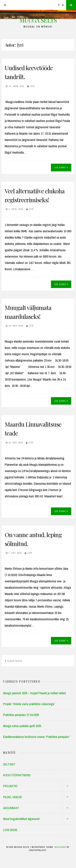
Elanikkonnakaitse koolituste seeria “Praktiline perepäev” (37, 737)
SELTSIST (9, 764)
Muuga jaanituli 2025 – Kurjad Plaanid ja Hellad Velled (34, 693)
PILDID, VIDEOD (13, 797)
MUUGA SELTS (38, 20)
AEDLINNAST (11, 808)
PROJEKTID (10, 786)
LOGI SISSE (10, 830)
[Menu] (5, 5)
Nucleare (60, 847)
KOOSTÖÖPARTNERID (17, 775)
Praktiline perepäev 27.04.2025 (21, 715)
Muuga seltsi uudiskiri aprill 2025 (22, 726)
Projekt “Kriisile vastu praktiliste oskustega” (29, 704)
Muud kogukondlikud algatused (21, 819)
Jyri (32, 86)
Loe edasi (61, 167)
